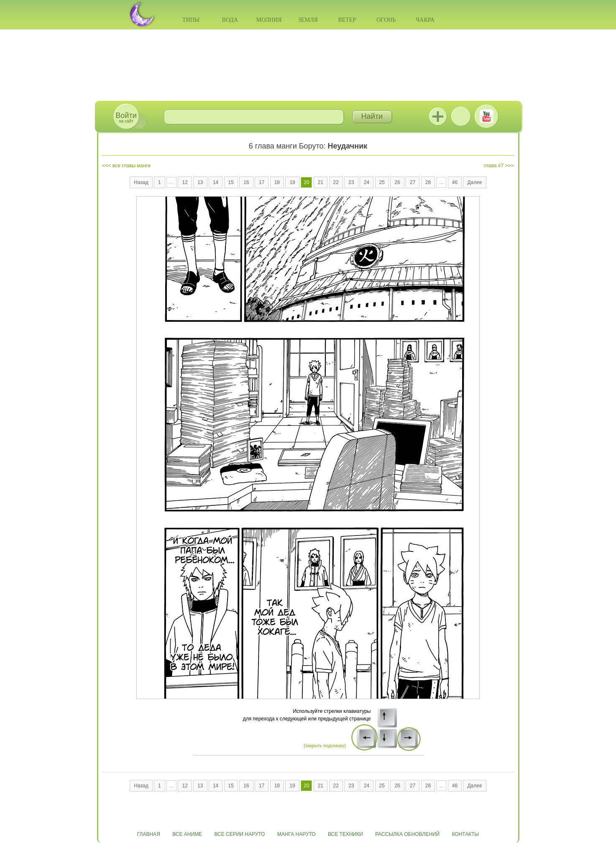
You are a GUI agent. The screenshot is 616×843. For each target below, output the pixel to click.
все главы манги (132, 166)
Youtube (486, 116)
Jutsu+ (438, 116)
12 (185, 182)
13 (200, 182)
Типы (191, 20)
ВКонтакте (461, 116)
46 (455, 182)
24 (367, 182)
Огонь (386, 20)
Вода (230, 20)
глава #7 (494, 166)
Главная (149, 834)
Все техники (345, 834)
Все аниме (187, 834)
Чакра (425, 20)
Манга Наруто (296, 834)
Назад (141, 182)
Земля (308, 20)
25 (382, 182)
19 (292, 182)
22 (336, 182)
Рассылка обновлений (407, 834)
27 (413, 182)
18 (277, 182)
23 (351, 182)
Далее (474, 182)
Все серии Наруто (239, 834)
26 (397, 182)
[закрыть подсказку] (325, 746)
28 (428, 182)
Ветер (347, 20)
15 (231, 182)
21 (321, 182)
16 (246, 182)
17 (262, 182)
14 (216, 182)
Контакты (466, 834)
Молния (269, 20)
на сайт (126, 117)
